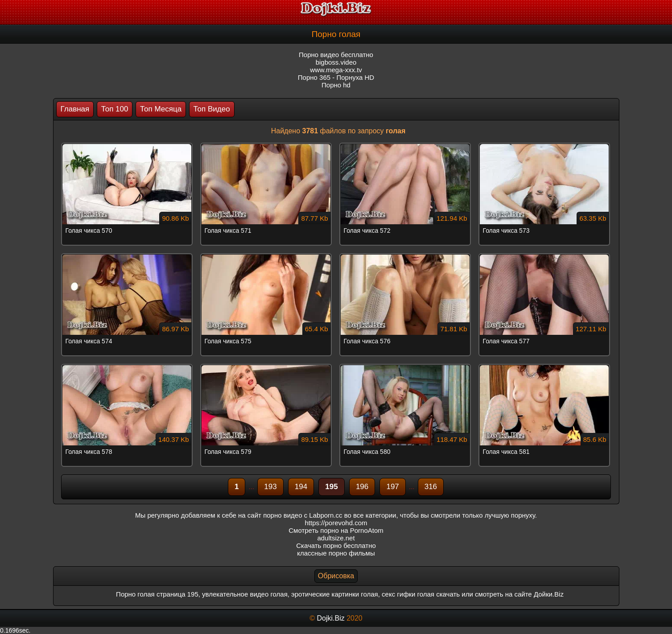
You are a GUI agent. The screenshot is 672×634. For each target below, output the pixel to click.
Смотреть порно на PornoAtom (336, 530)
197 (392, 487)
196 (362, 487)
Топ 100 (115, 109)
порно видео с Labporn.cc (303, 515)
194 (301, 487)
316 (431, 487)
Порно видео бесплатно (336, 55)
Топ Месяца (161, 109)
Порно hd (336, 85)
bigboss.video (336, 62)
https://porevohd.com (336, 523)
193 (270, 487)
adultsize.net (336, 538)
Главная (75, 109)
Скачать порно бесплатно (336, 545)
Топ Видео (212, 109)
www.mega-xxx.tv (336, 70)
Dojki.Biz (330, 618)
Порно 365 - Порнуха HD (336, 77)
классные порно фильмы (336, 553)
